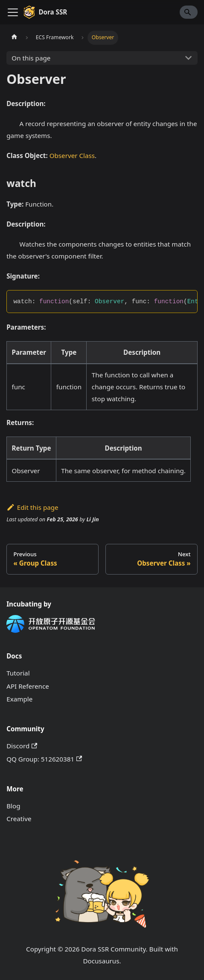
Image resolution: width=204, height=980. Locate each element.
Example (19, 699)
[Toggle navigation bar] (13, 12)
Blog (13, 806)
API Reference (28, 686)
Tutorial (18, 673)
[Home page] (14, 37)
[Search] (189, 12)
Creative (19, 819)
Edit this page (32, 507)
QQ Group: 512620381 (44, 759)
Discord (22, 746)
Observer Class (72, 155)
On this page (31, 58)
